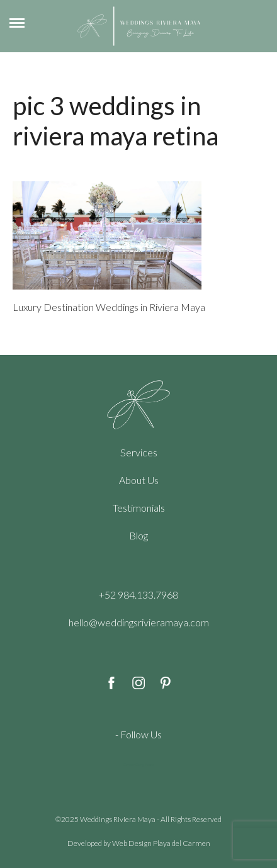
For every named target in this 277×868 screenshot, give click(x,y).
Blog (138, 535)
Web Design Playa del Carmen (161, 843)
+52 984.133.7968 (138, 595)
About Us (139, 480)
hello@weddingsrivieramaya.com (139, 622)
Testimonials (139, 508)
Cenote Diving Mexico (139, 765)
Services (139, 452)
